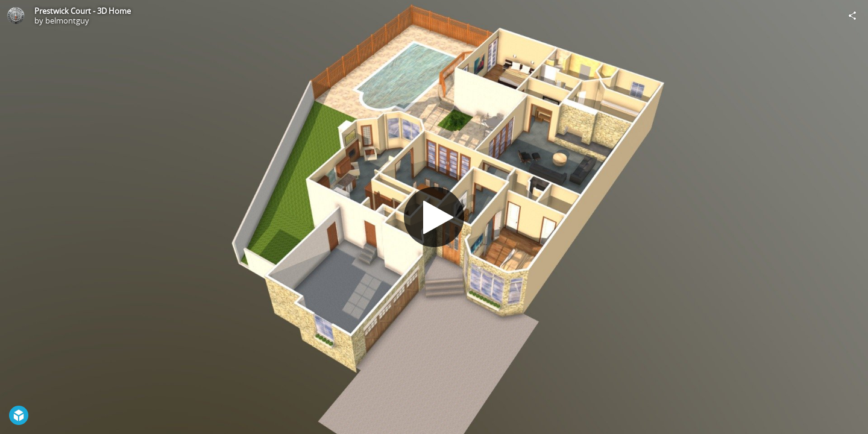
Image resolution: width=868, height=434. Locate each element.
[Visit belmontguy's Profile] (16, 16)
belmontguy (67, 20)
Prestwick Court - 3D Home (83, 11)
